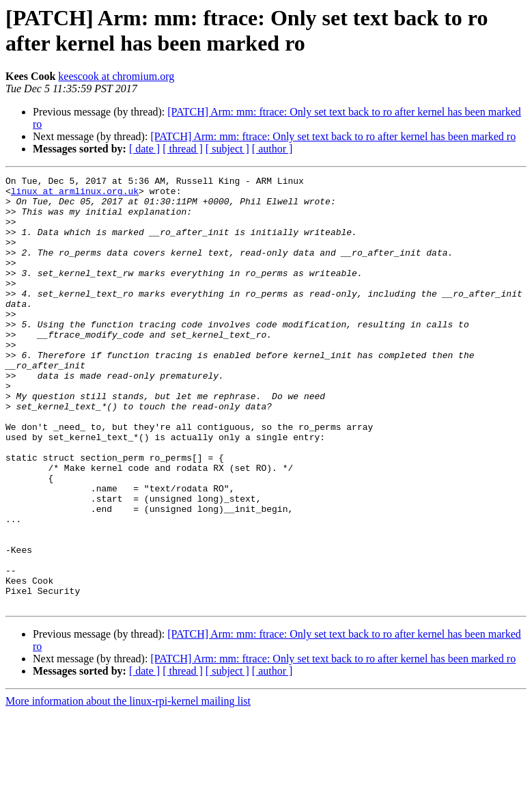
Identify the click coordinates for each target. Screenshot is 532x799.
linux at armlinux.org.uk (75, 195)
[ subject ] (227, 149)
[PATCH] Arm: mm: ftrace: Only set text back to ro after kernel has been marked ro (333, 136)
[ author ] (272, 149)
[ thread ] (183, 149)
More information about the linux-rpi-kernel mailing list (128, 787)
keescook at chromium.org (116, 76)
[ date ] (144, 149)
